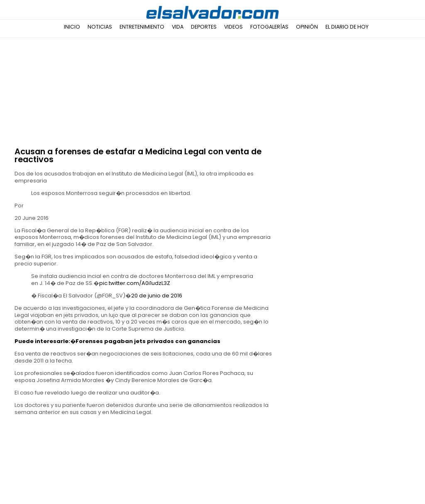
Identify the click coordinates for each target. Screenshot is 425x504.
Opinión (307, 27)
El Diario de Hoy (347, 27)
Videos (233, 27)
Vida (178, 27)
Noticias (100, 27)
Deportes (204, 27)
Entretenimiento (142, 27)
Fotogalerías (269, 27)
